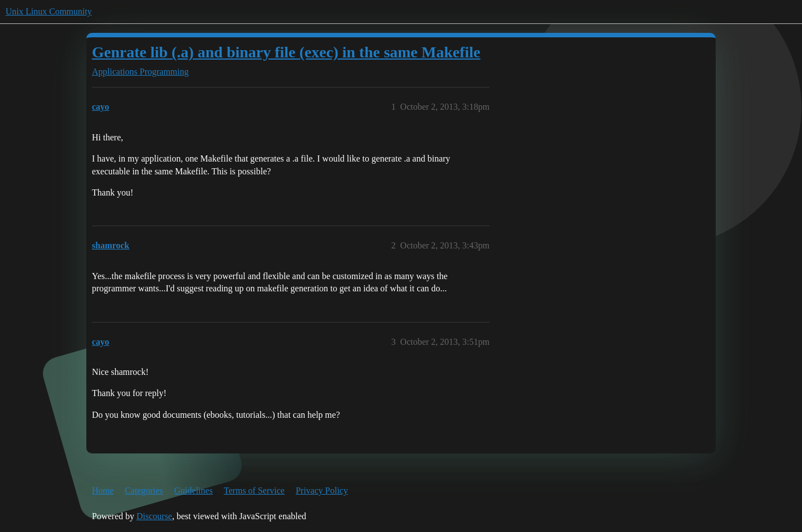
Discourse (154, 516)
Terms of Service (254, 490)
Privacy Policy (322, 490)
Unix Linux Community (49, 11)
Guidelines (194, 490)
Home (103, 490)
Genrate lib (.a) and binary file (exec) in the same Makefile (286, 52)
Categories (144, 490)
